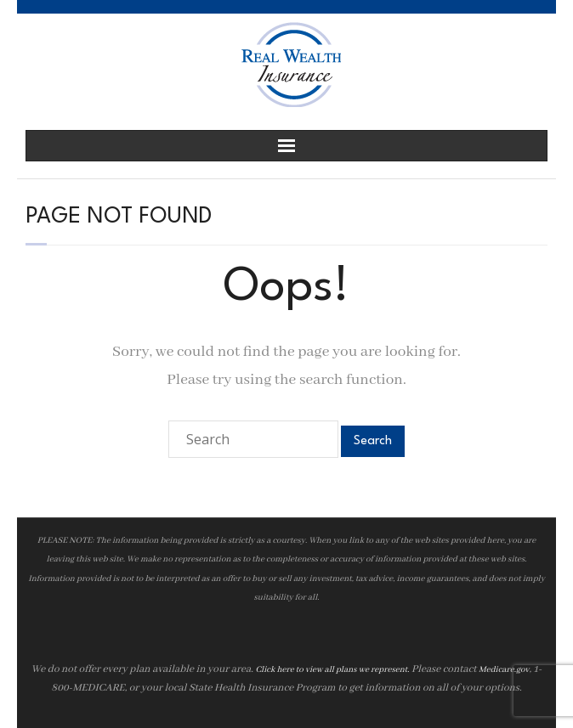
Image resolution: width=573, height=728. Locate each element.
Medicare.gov (504, 670)
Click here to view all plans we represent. (332, 670)
